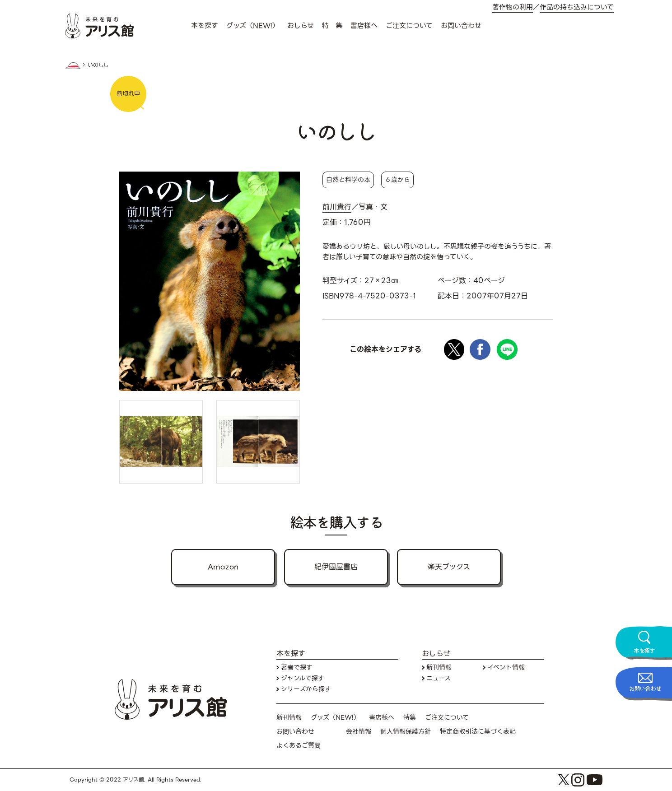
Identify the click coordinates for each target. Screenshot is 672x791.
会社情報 (359, 732)
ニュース (439, 678)
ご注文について (409, 26)
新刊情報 (439, 668)
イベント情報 (506, 668)
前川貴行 (337, 207)
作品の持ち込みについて (577, 7)
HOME (73, 65)
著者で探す (297, 668)
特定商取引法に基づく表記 (478, 732)
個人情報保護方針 (406, 732)
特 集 (332, 26)
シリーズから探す (306, 689)
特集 (410, 718)
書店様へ (364, 26)
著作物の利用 (513, 7)
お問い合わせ (461, 26)
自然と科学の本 (348, 180)
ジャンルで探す (303, 678)
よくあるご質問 (299, 746)
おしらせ (301, 26)
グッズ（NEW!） (253, 26)
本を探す (205, 26)
